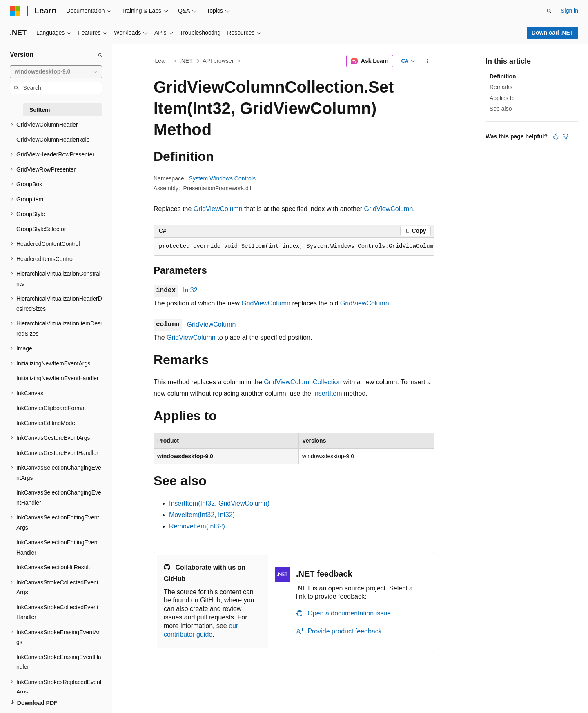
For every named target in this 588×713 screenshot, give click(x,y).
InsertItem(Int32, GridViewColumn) (219, 503)
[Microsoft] (15, 11)
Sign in (569, 11)
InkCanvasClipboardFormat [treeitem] (51, 408)
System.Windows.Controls (222, 178)
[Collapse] (100, 55)
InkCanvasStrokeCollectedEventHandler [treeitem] (57, 612)
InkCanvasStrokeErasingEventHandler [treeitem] (59, 662)
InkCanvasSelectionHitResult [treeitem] (53, 567)
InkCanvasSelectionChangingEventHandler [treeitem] (59, 498)
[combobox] (56, 72)
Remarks (501, 87)
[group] (294, 247)
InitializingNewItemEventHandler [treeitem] (58, 378)
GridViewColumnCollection (303, 382)
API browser (218, 61)
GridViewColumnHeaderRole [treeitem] (53, 140)
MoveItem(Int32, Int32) (202, 515)
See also (501, 109)
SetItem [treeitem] (40, 110)
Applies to (502, 98)
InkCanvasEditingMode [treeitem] (46, 423)
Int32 (190, 290)
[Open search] (549, 11)
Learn (163, 61)
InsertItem (327, 393)
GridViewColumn (218, 209)
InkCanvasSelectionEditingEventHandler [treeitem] (58, 547)
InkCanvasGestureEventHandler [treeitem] (57, 453)
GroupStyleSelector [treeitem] (41, 229)
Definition (503, 76)
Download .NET (553, 33)
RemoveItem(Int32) (197, 526)
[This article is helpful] (556, 136)
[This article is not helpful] (566, 136)
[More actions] (427, 61)
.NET (186, 61)
